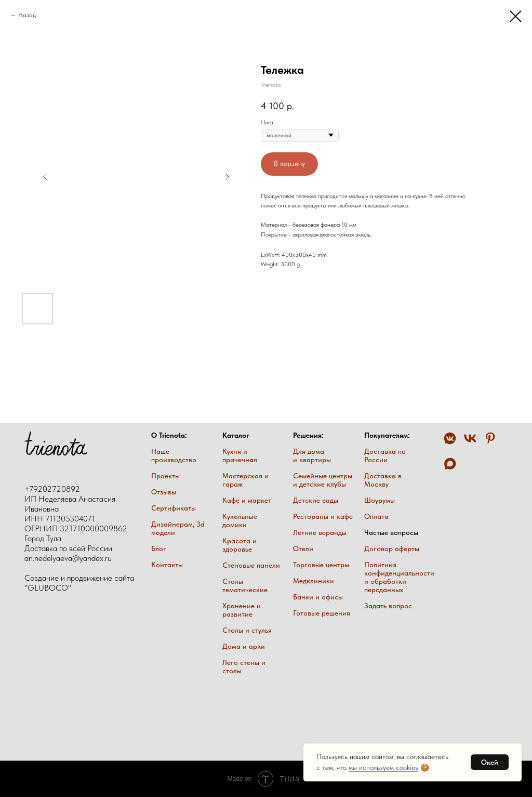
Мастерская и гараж (245, 480)
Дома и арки (244, 646)
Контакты (167, 565)
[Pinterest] (490, 443)
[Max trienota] (450, 468)
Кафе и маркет (247, 500)
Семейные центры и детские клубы (323, 480)
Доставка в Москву (383, 480)
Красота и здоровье (240, 545)
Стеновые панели (251, 565)
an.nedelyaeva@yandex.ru (68, 558)
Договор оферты (392, 548)
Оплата (376, 516)
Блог (159, 548)
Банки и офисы (318, 597)
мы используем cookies (383, 767)
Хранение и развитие (242, 610)
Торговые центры (321, 565)
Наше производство (174, 455)
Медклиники (314, 581)
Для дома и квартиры (312, 455)
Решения (307, 435)
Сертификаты (174, 508)
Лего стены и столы (244, 667)
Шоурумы (380, 500)
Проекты (165, 476)
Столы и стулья (247, 630)
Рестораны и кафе (323, 516)
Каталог (236, 435)
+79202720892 (52, 489)
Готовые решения (322, 613)
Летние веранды (320, 532)
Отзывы (164, 492)
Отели (303, 548)
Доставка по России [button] (385, 455)
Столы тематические (245, 585)
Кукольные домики (240, 520)
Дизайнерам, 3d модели (178, 528)
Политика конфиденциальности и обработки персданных (399, 577)
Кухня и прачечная (240, 455)
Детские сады (316, 500)
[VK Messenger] (450, 443)
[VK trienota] (470, 443)
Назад (27, 15)
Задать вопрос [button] (388, 606)
